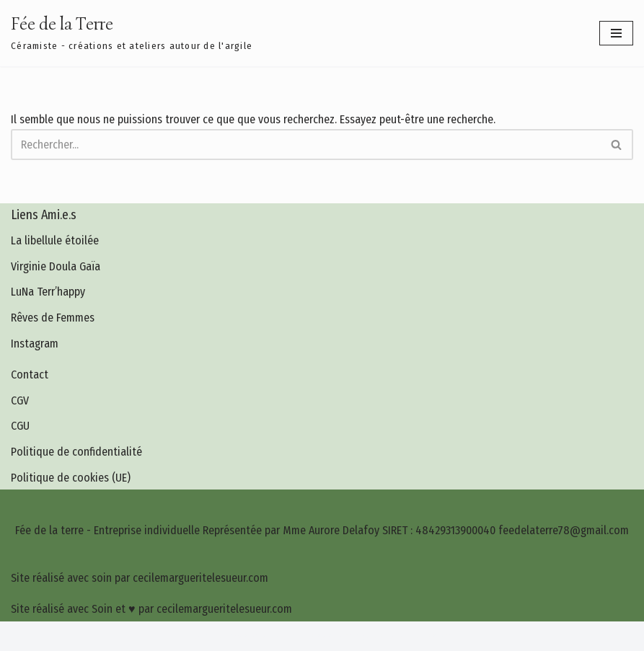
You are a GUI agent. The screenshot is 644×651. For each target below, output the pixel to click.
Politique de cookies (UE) (71, 478)
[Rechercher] (306, 145)
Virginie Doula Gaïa (56, 266)
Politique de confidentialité (76, 452)
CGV (20, 400)
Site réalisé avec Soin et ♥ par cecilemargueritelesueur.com (151, 609)
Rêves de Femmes (53, 318)
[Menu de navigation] (616, 33)
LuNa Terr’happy (48, 292)
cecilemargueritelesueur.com (385, 636)
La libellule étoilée (55, 240)
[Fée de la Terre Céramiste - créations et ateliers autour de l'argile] (132, 33)
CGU (20, 426)
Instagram (35, 344)
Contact (30, 375)
